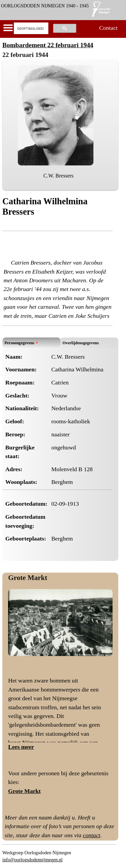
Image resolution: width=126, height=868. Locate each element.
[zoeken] (30, 28)
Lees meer (21, 747)
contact (92, 835)
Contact (108, 28)
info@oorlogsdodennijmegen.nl (32, 860)
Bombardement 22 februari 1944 (48, 45)
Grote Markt (28, 578)
